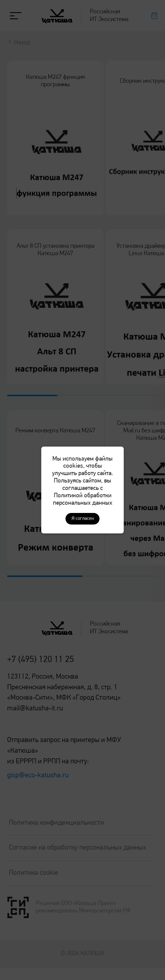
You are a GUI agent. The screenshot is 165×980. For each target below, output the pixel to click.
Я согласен (83, 519)
